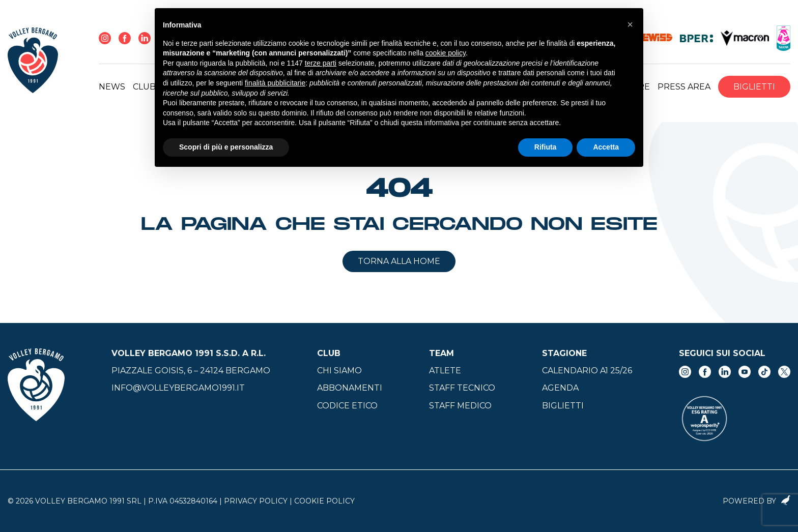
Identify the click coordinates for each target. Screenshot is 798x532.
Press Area (684, 87)
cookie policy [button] (446, 53)
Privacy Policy (256, 501)
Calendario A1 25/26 (587, 371)
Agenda (560, 388)
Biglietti (754, 87)
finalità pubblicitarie (275, 83)
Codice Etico (347, 406)
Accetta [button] (606, 147)
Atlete (445, 371)
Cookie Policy (324, 501)
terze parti (321, 63)
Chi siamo (339, 371)
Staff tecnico (462, 388)
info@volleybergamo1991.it (178, 388)
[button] (630, 24)
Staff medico (460, 406)
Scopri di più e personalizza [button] (226, 147)
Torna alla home (399, 261)
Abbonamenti (350, 388)
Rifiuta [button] (546, 147)
